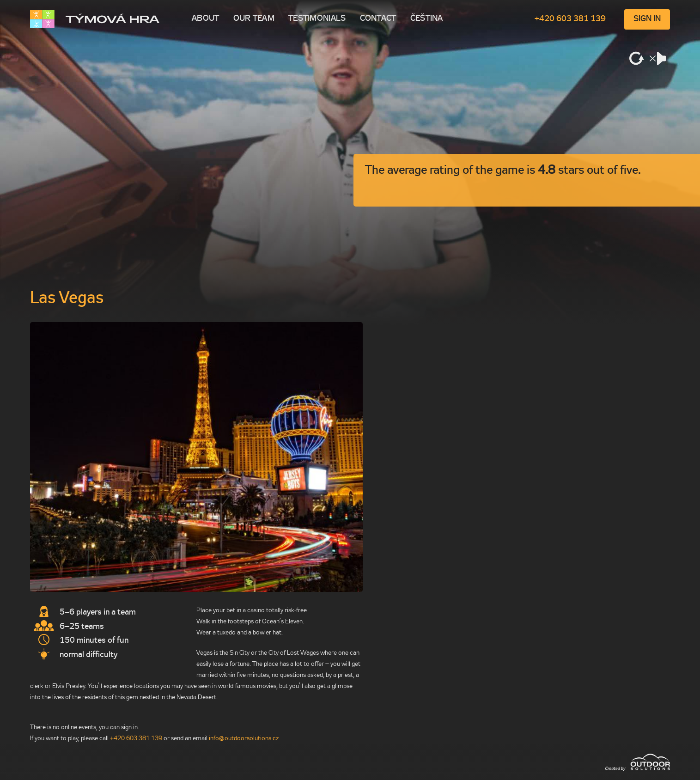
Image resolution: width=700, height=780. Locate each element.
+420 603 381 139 (570, 19)
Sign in (647, 19)
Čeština (427, 19)
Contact (378, 19)
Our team (254, 19)
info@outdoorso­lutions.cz (244, 739)
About (206, 19)
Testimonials (317, 19)
